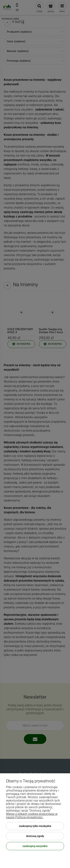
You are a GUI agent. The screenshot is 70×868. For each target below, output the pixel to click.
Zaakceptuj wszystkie (35, 846)
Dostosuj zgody (35, 836)
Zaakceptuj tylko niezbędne (35, 826)
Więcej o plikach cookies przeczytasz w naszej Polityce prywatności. (32, 816)
